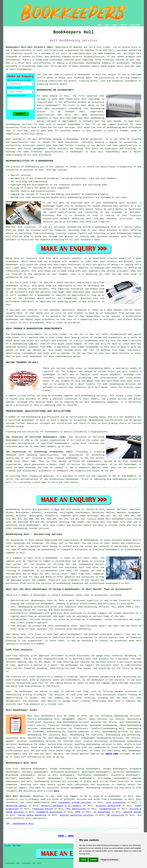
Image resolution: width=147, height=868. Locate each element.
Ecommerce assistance (49, 812)
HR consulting (115, 815)
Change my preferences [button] (109, 860)
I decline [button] (93, 860)
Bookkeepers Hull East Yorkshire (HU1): (30, 47)
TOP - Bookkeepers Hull (20, 824)
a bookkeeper (82, 75)
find (15, 769)
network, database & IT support (61, 806)
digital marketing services (77, 815)
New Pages (17, 846)
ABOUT (115, 25)
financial (11, 788)
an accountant (102, 812)
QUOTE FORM (112, 754)
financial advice (42, 809)
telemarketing (108, 809)
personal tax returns (104, 722)
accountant (29, 145)
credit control (36, 725)
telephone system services (75, 803)
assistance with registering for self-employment (36, 738)
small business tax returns (107, 719)
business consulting (108, 806)
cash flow (76, 668)
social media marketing (32, 815)
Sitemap (8, 846)
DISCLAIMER (135, 25)
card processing (116, 803)
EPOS (78, 812)
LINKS (107, 25)
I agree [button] (84, 860)
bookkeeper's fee (79, 124)
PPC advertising (76, 809)
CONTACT (124, 25)
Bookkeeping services (18, 509)
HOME (99, 25)
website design (132, 812)
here (56, 791)
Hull (57, 509)
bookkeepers (119, 519)
